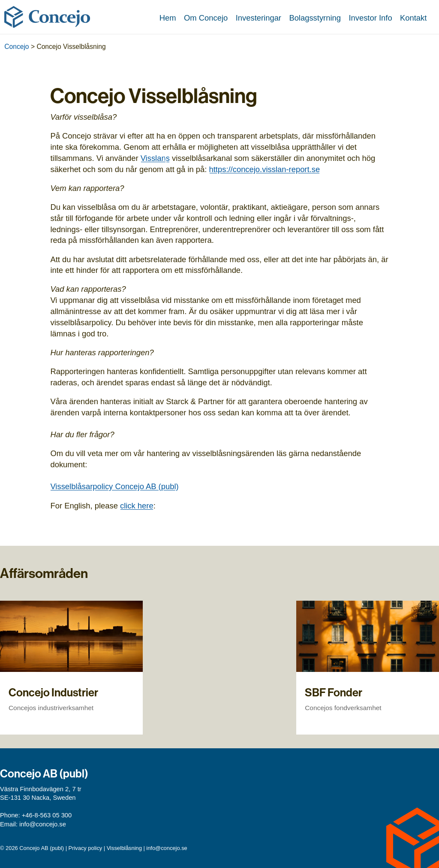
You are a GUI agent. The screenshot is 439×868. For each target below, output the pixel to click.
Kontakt (413, 18)
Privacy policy (86, 848)
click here (137, 506)
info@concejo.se (43, 824)
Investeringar (259, 18)
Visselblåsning (124, 848)
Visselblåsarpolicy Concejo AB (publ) (114, 486)
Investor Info (370, 18)
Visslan (153, 158)
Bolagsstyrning (315, 18)
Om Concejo (206, 18)
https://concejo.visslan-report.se (265, 169)
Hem (168, 18)
